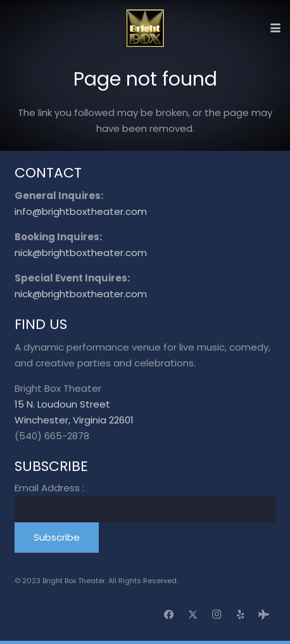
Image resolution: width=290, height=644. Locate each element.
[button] (275, 28)
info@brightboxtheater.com (81, 211)
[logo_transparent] (145, 28)
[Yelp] (241, 615)
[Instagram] (217, 615)
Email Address (49, 488)
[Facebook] (169, 615)
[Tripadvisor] (264, 615)
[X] (193, 615)
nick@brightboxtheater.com (81, 253)
